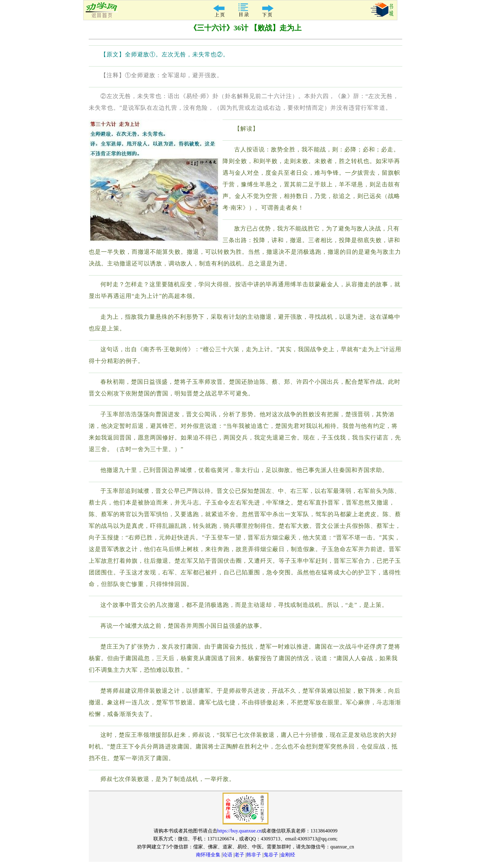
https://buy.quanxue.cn (240, 831)
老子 (239, 855)
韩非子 (254, 855)
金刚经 (288, 855)
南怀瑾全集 (208, 855)
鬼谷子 (271, 855)
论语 (227, 855)
